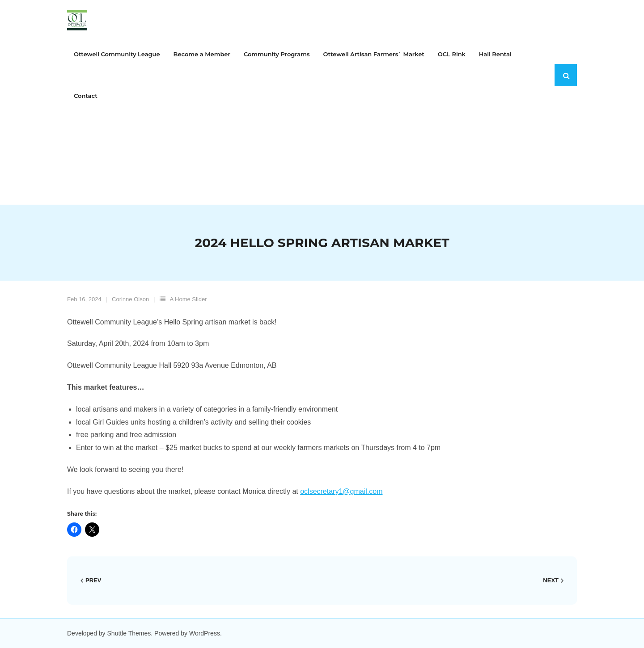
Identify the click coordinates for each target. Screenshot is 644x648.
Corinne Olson (130, 299)
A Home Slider (189, 299)
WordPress (205, 633)
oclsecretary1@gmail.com (341, 491)
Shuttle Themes (129, 633)
